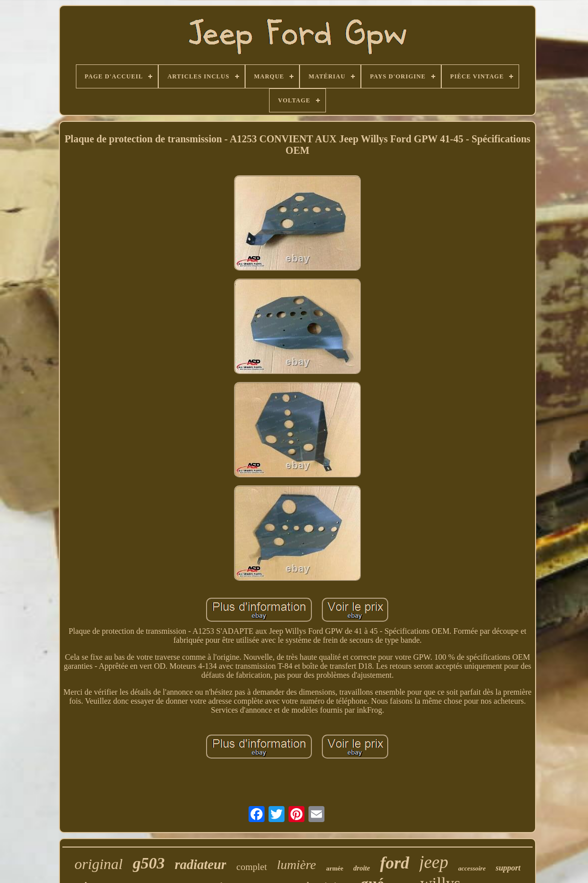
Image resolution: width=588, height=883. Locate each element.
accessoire (472, 868)
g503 (149, 863)
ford (395, 863)
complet (251, 867)
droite (362, 868)
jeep (434, 862)
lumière (296, 865)
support (508, 868)
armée (335, 868)
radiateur (201, 865)
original (99, 864)
